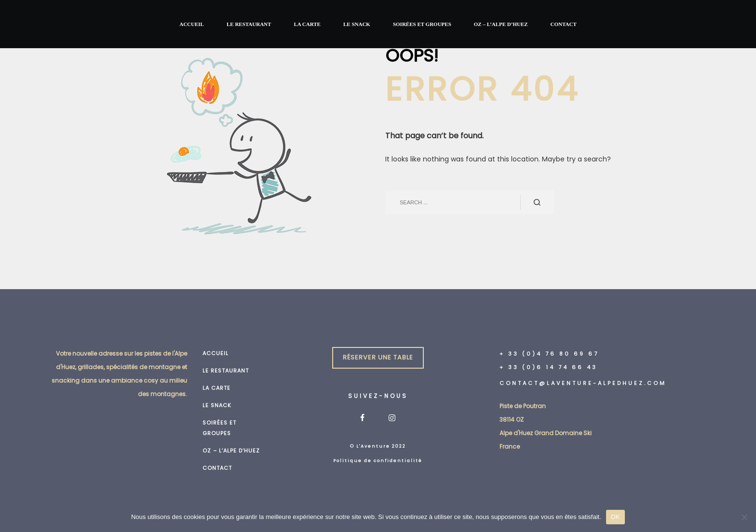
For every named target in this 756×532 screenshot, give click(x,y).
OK (615, 517)
